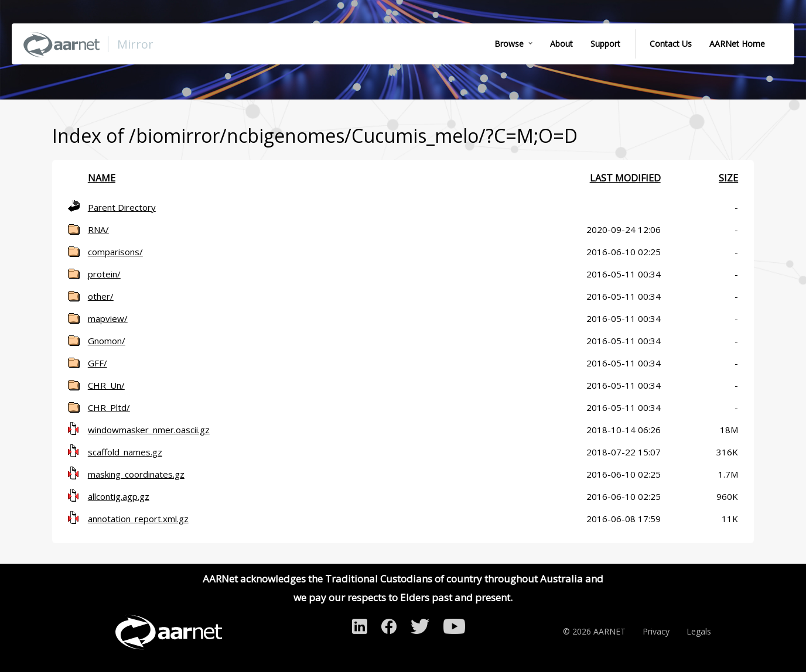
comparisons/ (115, 252)
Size (728, 178)
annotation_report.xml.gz (138, 519)
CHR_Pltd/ (109, 407)
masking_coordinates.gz (136, 474)
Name (102, 178)
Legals (699, 631)
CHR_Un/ (106, 385)
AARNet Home (737, 44)
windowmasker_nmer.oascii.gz (149, 430)
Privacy (656, 631)
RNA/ (98, 229)
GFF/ (98, 363)
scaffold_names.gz (125, 452)
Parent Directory (122, 207)
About (561, 44)
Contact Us (671, 44)
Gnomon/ (107, 341)
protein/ (104, 274)
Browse (509, 44)
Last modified (625, 178)
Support (605, 44)
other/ (101, 296)
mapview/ (108, 318)
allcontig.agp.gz (119, 496)
